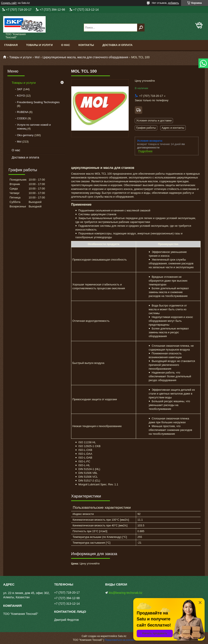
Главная (11, 45)
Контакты (86, 45)
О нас (66, 45)
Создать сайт (9, 3)
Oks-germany (25, 135)
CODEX (22, 118)
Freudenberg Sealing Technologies (38, 102)
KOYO (21, 96)
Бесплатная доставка (138, 110)
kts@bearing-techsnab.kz (126, 593)
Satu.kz (122, 636)
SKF (20, 89)
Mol (37, 57)
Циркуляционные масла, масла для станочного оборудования (85, 57)
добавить (173, 3)
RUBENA (23, 112)
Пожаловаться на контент (120, 640)
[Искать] (141, 28)
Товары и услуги (39, 45)
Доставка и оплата (117, 45)
